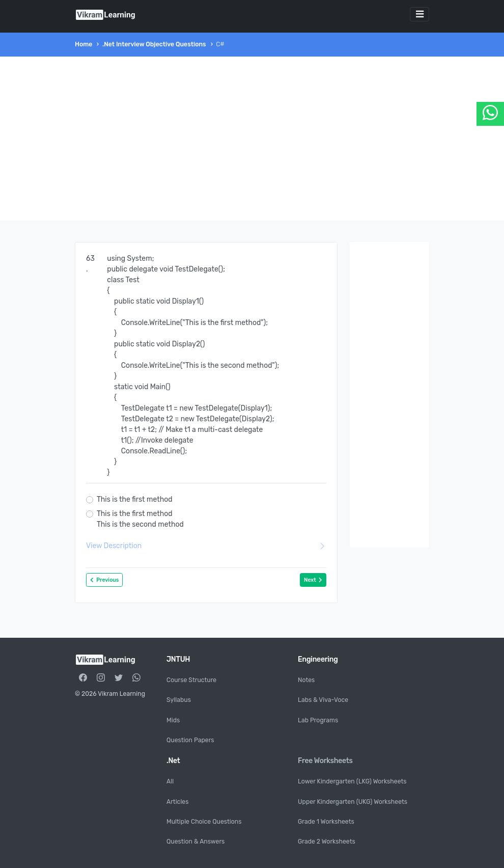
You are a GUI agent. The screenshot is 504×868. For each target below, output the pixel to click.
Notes (306, 680)
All (170, 781)
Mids (173, 720)
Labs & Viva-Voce (323, 700)
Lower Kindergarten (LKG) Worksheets (352, 781)
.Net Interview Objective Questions (154, 44)
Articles (177, 802)
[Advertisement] (252, 139)
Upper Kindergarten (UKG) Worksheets (353, 802)
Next (313, 580)
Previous (104, 580)
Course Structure (191, 680)
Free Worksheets (325, 761)
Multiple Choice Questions (204, 822)
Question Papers (190, 740)
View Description (206, 546)
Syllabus (179, 700)
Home (83, 44)
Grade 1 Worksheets (326, 822)
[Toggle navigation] (419, 14)
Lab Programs (318, 720)
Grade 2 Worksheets (327, 842)
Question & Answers (195, 842)
